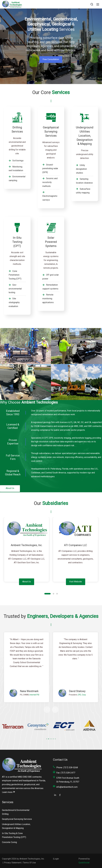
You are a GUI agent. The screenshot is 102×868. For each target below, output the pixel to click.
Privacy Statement (12, 863)
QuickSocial (84, 863)
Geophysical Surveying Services (17, 819)
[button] (5, 46)
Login (56, 859)
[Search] (92, 4)
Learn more (9, 792)
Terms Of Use (29, 863)
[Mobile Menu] (98, 4)
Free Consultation (51, 59)
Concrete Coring (9, 842)
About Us (10, 488)
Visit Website (76, 582)
